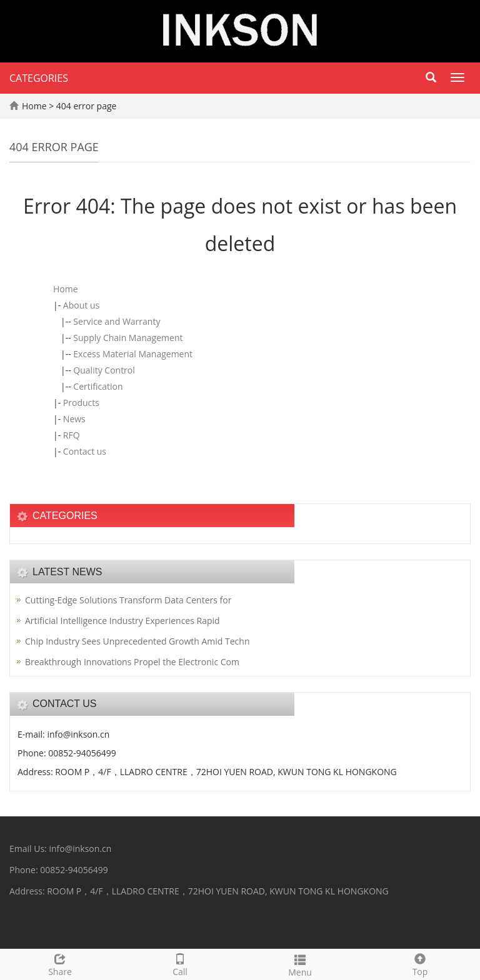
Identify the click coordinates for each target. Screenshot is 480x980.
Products (81, 403)
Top (420, 963)
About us (81, 305)
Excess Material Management (133, 354)
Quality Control (104, 370)
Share (60, 963)
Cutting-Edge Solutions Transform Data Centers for (128, 600)
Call (180, 963)
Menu (300, 964)
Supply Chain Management (128, 338)
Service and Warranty (117, 321)
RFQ (72, 435)
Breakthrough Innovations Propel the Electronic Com (132, 662)
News (74, 419)
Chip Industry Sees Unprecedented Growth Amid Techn (137, 641)
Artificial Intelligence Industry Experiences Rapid (122, 621)
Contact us (85, 451)
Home (34, 106)
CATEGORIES (39, 78)
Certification (98, 386)
